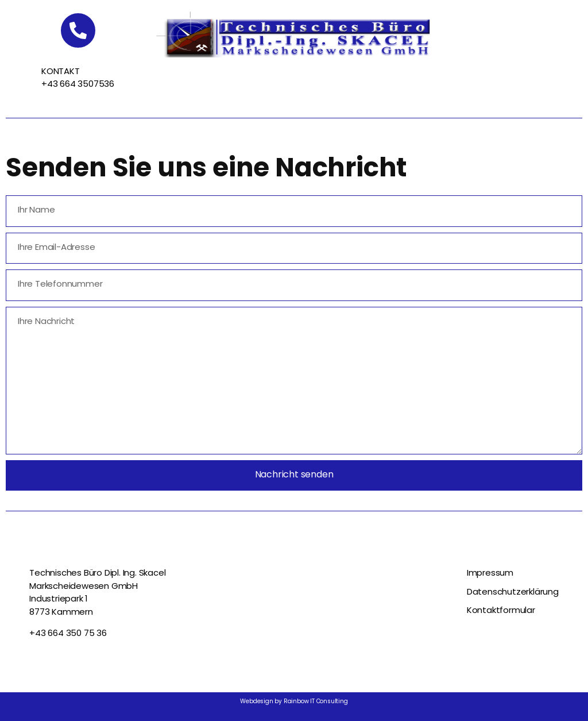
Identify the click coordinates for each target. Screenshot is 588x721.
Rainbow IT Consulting (316, 702)
